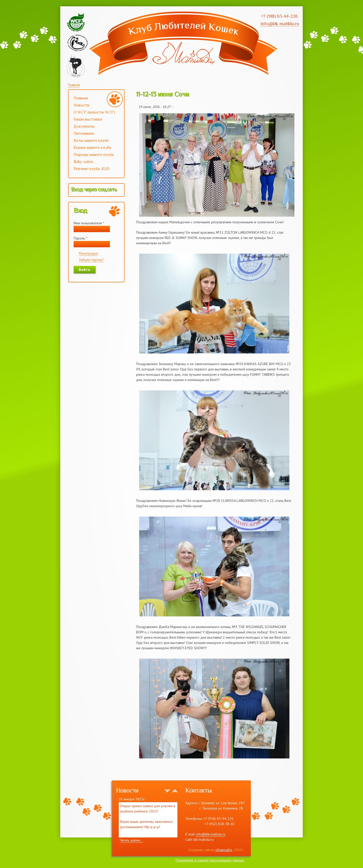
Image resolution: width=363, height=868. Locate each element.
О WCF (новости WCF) (96, 113)
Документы (84, 126)
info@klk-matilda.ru (211, 834)
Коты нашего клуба (91, 141)
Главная (74, 85)
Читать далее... (131, 840)
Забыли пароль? (91, 260)
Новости (82, 105)
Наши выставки (96, 120)
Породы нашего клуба (94, 155)
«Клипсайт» (224, 850)
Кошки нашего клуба (92, 148)
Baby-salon (96, 162)
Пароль (80, 238)
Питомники (84, 133)
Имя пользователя (89, 223)
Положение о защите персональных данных (210, 860)
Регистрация (88, 253)
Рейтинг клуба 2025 (96, 169)
